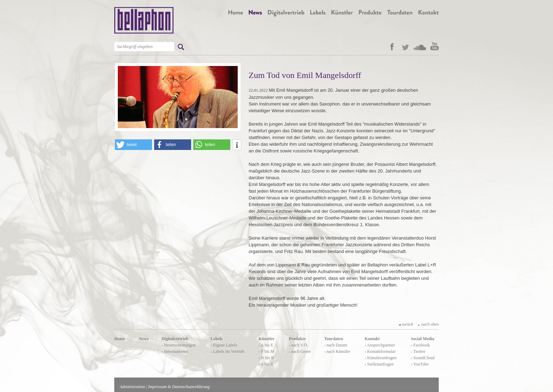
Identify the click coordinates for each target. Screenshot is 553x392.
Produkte (297, 339)
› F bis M (266, 351)
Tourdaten (334, 339)
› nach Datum (336, 345)
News (144, 339)
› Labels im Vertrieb (227, 351)
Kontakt (372, 339)
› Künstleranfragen (381, 358)
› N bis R (266, 358)
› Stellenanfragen (379, 364)
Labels (217, 339)
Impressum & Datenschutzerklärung (179, 387)
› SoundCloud (423, 358)
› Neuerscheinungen (178, 345)
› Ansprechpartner (380, 345)
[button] (133, 145)
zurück (406, 324)
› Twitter (418, 351)
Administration (132, 387)
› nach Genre (300, 351)
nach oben (428, 324)
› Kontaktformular (380, 351)
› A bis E (266, 345)
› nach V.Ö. (298, 345)
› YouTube (420, 364)
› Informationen (175, 351)
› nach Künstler (337, 351)
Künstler (266, 339)
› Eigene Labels (224, 345)
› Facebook (420, 345)
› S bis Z (266, 364)
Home (120, 339)
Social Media (423, 339)
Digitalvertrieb (175, 339)
